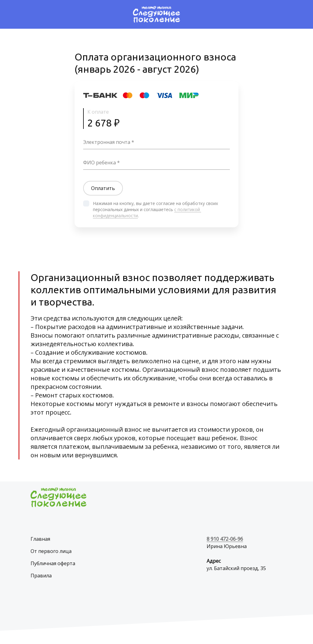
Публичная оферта (53, 563)
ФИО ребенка (99, 163)
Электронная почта (107, 142)
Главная (40, 539)
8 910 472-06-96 (225, 539)
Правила (41, 576)
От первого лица (51, 551)
